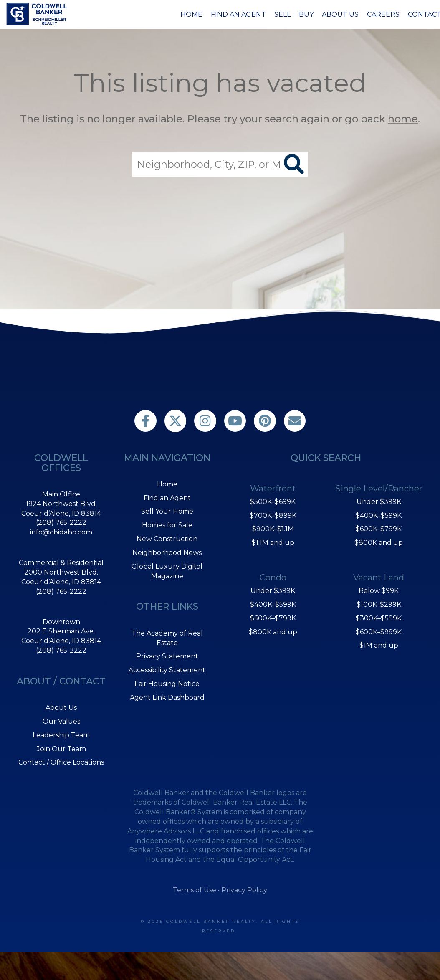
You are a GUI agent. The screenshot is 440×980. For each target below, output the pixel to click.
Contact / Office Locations (61, 762)
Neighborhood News (167, 553)
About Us (340, 14)
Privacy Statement (167, 656)
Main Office (61, 494)
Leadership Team (61, 735)
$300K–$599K (379, 618)
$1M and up (379, 645)
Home (191, 14)
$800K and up (273, 632)
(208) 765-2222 (61, 523)
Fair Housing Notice (167, 684)
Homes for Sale (167, 525)
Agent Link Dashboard (167, 698)
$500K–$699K (273, 502)
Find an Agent (238, 14)
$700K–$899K (273, 515)
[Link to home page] (38, 14)
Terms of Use (195, 890)
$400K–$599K (273, 604)
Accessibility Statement (167, 670)
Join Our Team (61, 749)
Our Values (61, 721)
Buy (306, 14)
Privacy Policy (244, 890)
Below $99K (379, 591)
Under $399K (273, 591)
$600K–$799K (273, 618)
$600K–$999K (379, 632)
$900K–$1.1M (273, 529)
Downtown (61, 622)
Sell (282, 14)
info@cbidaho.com (61, 532)
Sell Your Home (167, 511)
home (403, 119)
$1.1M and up (273, 543)
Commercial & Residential (61, 563)
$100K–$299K (379, 604)
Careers (383, 14)
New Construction (167, 539)
